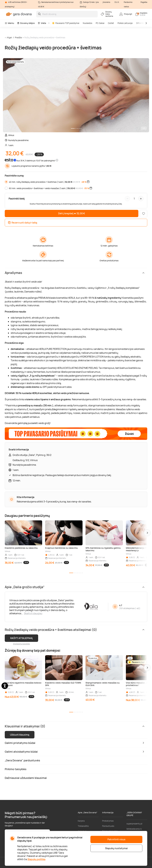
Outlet (111, 23)
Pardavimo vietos (128, 4)
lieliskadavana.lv (134, 829)
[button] (147, 533)
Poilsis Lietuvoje (125, 23)
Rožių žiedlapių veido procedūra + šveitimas (45, 37)
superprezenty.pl (134, 824)
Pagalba (144, 2)
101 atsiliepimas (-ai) (130, 608)
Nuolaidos (88, 23)
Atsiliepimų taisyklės (21, 644)
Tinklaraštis (83, 826)
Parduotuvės (108, 826)
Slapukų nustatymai (116, 848)
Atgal (9, 37)
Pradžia (18, 37)
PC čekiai (100, 23)
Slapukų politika (36, 859)
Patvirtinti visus (116, 839)
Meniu (9, 23)
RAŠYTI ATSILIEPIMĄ (21, 638)
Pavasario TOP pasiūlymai (66, 23)
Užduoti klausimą (20, 735)
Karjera (81, 821)
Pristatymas (108, 821)
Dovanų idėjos (26, 23)
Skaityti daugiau (33, 613)
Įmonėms (106, 2)
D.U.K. (117, 2)
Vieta (42, 23)
